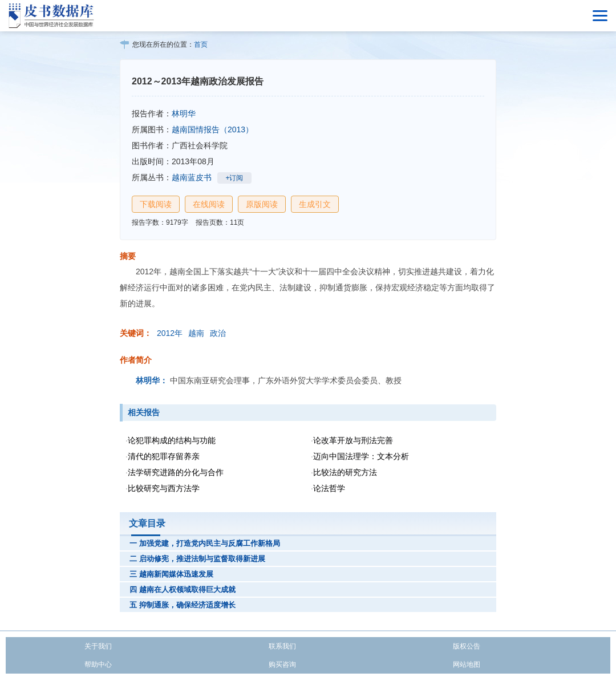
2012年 (170, 333)
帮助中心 (98, 664)
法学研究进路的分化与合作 (176, 472)
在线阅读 (209, 204)
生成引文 (315, 204)
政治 (218, 333)
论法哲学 (329, 488)
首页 (201, 44)
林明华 (184, 114)
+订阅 (234, 178)
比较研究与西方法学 (164, 488)
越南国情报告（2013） (212, 129)
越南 (196, 333)
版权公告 (467, 646)
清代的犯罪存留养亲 (164, 456)
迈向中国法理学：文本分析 (361, 456)
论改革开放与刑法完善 (353, 440)
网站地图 (467, 664)
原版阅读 (262, 204)
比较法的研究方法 (345, 472)
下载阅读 (156, 204)
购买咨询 (282, 664)
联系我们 (282, 646)
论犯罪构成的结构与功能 (172, 440)
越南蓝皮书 (192, 177)
